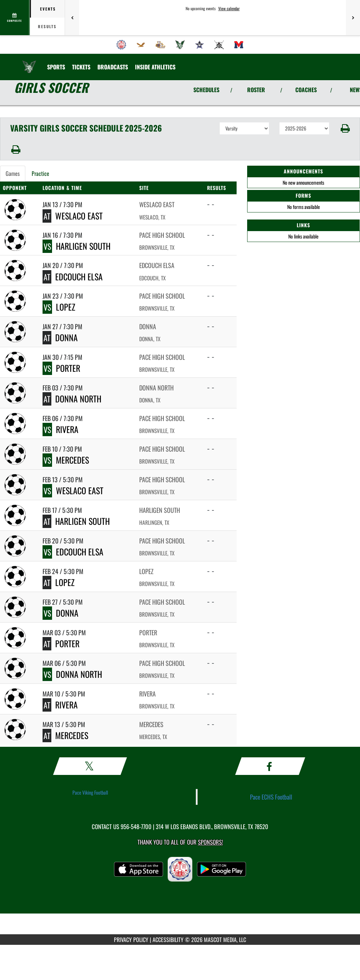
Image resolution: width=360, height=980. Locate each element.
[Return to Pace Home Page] (29, 63)
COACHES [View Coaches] (306, 90)
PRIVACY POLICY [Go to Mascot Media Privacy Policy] (131, 940)
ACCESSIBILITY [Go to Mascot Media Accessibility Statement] (168, 940)
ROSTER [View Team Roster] (256, 90)
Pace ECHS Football (271, 797)
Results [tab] (47, 26)
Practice (40, 173)
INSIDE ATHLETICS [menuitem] (155, 67)
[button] (345, 128)
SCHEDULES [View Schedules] (206, 90)
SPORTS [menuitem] (56, 67)
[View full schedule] (15, 18)
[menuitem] (121, 45)
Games (13, 173)
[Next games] (353, 18)
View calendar (229, 8)
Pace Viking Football (90, 792)
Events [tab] (48, 9)
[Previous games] (72, 18)
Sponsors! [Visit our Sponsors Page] (210, 842)
